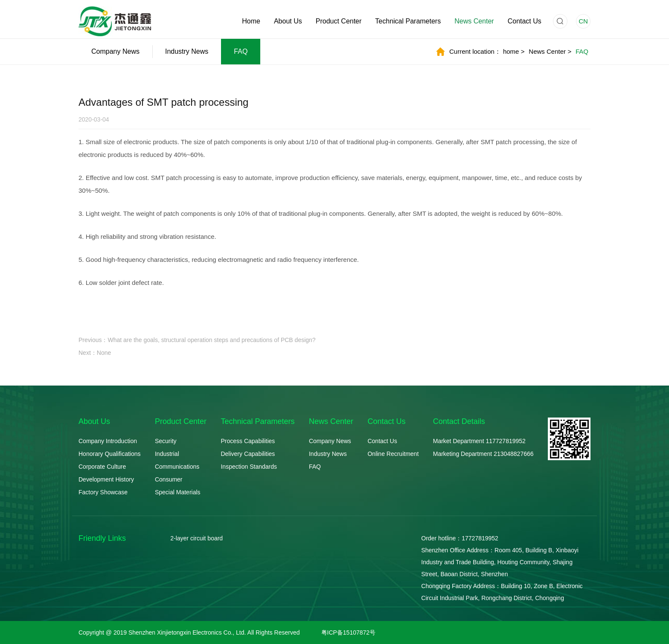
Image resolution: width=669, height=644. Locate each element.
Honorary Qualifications (110, 454)
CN (583, 21)
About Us (288, 21)
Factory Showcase (103, 492)
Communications (177, 467)
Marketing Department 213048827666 (483, 454)
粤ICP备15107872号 (349, 632)
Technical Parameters (408, 21)
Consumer (169, 479)
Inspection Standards (249, 467)
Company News (115, 51)
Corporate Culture (102, 467)
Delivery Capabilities (248, 454)
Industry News (187, 51)
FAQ (241, 51)
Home (251, 21)
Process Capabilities (248, 441)
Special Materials (178, 492)
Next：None (95, 353)
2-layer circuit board (196, 538)
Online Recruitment (393, 454)
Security (166, 441)
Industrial (167, 454)
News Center (474, 21)
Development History (106, 479)
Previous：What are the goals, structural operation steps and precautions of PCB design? (197, 340)
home (514, 51)
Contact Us (525, 21)
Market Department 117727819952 (479, 441)
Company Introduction (108, 441)
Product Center (339, 21)
